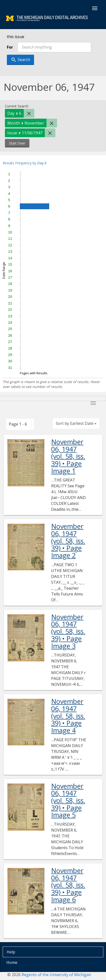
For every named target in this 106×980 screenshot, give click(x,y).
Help (11, 952)
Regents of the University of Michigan (56, 975)
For (10, 47)
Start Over (17, 143)
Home (12, 962)
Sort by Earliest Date (76, 423)
